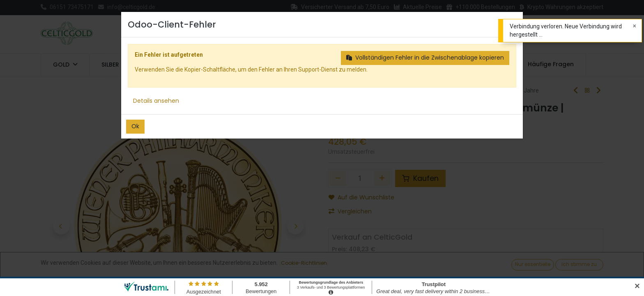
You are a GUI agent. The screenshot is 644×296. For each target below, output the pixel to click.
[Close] (635, 26)
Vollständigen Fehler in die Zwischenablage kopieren (425, 58)
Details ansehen (156, 101)
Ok (135, 126)
